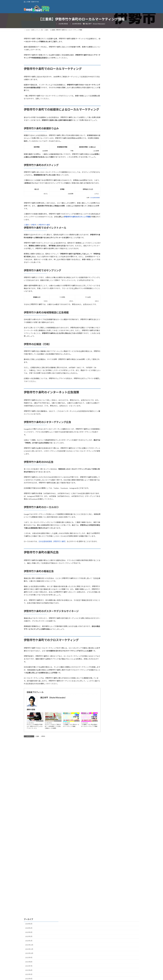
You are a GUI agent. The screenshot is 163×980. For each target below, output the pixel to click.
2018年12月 (29, 946)
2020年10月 (29, 854)
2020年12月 (29, 845)
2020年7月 (29, 866)
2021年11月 (29, 799)
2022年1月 (29, 790)
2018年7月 (29, 967)
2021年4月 (29, 828)
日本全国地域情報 (95, 198)
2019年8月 (29, 913)
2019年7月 (29, 917)
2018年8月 (29, 963)
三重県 (26, 225)
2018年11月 (29, 951)
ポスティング (40, 721)
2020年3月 (29, 883)
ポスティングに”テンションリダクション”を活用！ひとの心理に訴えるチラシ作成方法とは (128, 152)
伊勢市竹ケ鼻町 (44, 225)
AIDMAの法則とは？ (124, 68)
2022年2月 (29, 786)
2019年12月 (29, 896)
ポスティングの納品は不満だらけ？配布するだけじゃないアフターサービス (35, 726)
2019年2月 (29, 938)
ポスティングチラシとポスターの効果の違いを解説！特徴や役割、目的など (128, 105)
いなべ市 (77, 721)
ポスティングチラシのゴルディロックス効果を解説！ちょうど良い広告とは (128, 117)
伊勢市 (34, 225)
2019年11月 (29, 900)
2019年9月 (29, 908)
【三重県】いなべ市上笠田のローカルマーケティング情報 (89, 725)
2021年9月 (29, 807)
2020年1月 (29, 892)
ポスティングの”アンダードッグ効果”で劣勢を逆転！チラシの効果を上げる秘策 (128, 140)
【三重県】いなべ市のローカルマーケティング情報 (71, 725)
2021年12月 (29, 795)
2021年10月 (29, 803)
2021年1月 (29, 841)
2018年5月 (29, 976)
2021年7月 (29, 816)
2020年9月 (29, 858)
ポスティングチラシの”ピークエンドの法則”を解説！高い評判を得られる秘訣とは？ (128, 93)
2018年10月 (29, 955)
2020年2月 (29, 887)
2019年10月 (29, 904)
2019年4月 (29, 930)
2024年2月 (29, 778)
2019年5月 (29, 925)
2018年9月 (29, 959)
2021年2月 (29, 837)
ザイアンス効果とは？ (124, 79)
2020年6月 (29, 871)
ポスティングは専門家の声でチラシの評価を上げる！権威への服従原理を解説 (128, 129)
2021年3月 (29, 833)
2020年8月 (29, 862)
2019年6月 (29, 921)
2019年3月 (29, 934)
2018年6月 (29, 972)
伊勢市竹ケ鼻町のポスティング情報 (77, 217)
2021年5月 (29, 824)
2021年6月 (29, 820)
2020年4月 (29, 879)
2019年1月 (29, 942)
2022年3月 (29, 782)
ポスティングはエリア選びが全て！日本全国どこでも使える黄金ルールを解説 (53, 726)
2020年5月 (29, 875)
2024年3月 (29, 774)
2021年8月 (29, 811)
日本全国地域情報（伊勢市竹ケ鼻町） (53, 541)
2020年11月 (29, 849)
